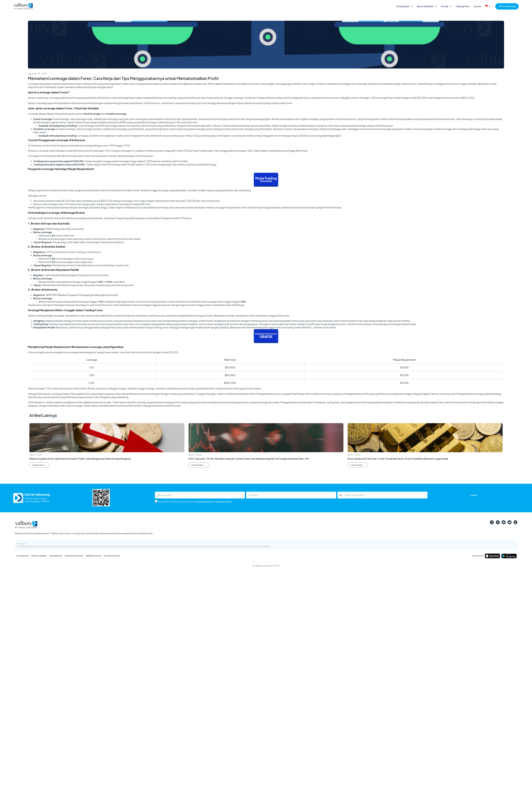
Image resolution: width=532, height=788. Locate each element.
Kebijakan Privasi (223, 501)
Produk (446, 6)
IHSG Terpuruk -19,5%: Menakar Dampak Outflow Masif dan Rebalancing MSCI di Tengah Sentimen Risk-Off (249, 459)
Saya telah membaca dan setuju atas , (195, 501)
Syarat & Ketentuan (204, 501)
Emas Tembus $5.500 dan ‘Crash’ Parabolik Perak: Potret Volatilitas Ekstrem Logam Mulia (398, 459)
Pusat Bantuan (112, 556)
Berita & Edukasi (427, 6)
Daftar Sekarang (507, 6)
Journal (477, 6)
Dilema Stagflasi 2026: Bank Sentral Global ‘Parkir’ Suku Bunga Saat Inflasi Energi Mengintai (80, 459)
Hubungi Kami (463, 6)
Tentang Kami (404, 6)
